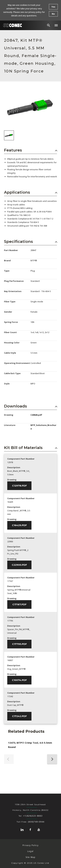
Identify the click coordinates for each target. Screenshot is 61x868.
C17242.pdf (19, 716)
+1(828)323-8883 (33, 816)
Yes (53, 7)
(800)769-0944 (36, 822)
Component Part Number (21, 459)
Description (14, 467)
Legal (30, 851)
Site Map (31, 857)
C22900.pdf (19, 565)
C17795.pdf (19, 644)
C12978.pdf (19, 486)
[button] (56, 25)
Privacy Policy (31, 845)
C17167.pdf (19, 604)
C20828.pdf (36, 415)
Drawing (12, 480)
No (53, 14)
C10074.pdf (19, 680)
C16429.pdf (19, 525)
